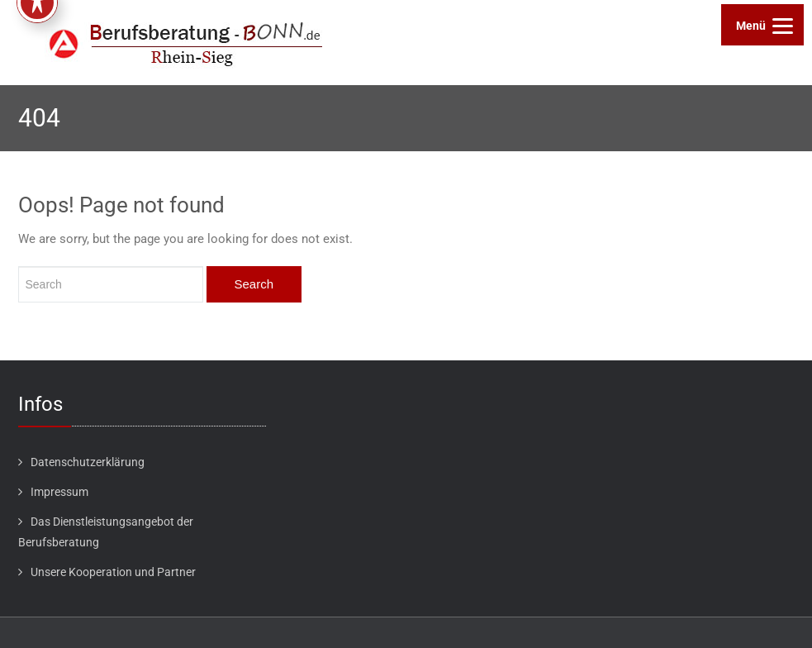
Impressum (59, 492)
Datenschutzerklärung (88, 462)
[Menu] (762, 25)
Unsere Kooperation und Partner (113, 572)
